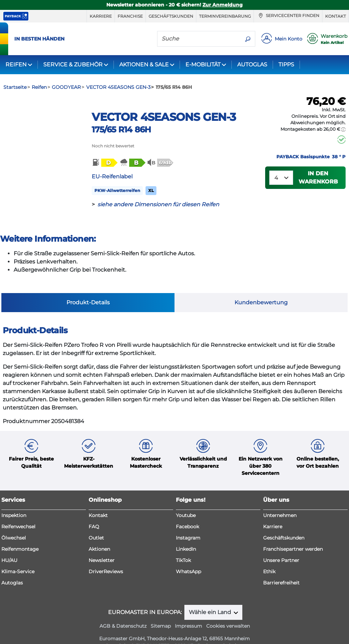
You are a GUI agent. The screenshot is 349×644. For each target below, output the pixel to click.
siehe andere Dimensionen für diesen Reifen (158, 204)
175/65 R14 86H (121, 130)
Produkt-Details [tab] (88, 288)
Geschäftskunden (171, 16)
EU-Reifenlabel (112, 176)
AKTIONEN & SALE (144, 65)
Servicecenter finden (288, 16)
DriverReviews (106, 557)
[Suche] (199, 38)
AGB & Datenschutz (123, 612)
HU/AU (9, 546)
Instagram (188, 524)
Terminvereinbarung (225, 16)
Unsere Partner (281, 546)
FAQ (94, 512)
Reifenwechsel (18, 512)
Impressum (188, 612)
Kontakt (336, 16)
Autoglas (12, 568)
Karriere (101, 16)
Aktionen (99, 535)
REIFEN (16, 65)
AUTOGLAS (252, 65)
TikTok (183, 546)
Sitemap (161, 612)
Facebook (187, 512)
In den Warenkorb (318, 178)
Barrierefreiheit (281, 568)
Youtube (186, 501)
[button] (104, 163)
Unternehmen (280, 501)
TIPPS (286, 65)
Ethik (269, 557)
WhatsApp (188, 557)
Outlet (96, 524)
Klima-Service (18, 557)
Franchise (130, 16)
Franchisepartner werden (293, 535)
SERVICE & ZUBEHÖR (73, 65)
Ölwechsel (14, 524)
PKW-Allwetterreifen (117, 190)
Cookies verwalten (228, 612)
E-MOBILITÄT (203, 65)
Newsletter (102, 546)
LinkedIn (186, 535)
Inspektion (14, 501)
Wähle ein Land (211, 598)
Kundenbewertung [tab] (261, 288)
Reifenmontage (20, 535)
